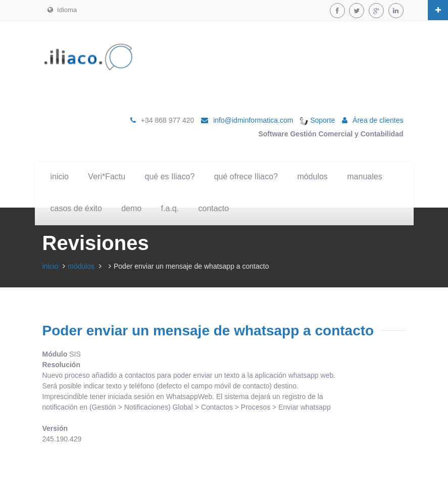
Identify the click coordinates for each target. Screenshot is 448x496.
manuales (364, 177)
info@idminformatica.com (253, 120)
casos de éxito (76, 208)
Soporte (317, 120)
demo (131, 208)
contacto (214, 208)
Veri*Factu (107, 177)
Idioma (62, 10)
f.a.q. (170, 208)
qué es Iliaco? (170, 177)
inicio (60, 177)
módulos (312, 177)
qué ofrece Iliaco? (246, 177)
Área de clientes (378, 120)
